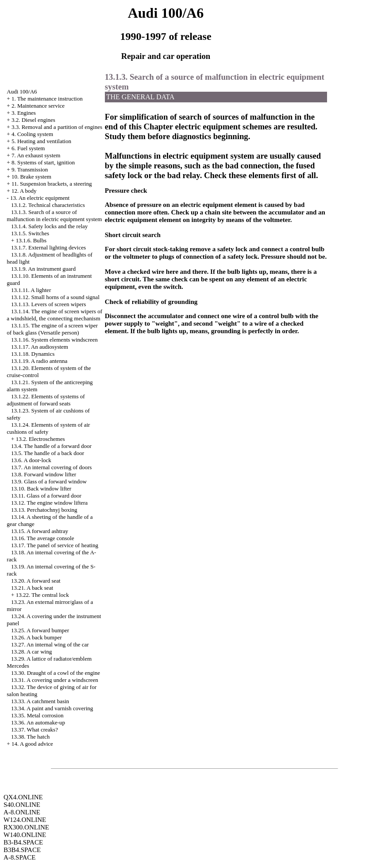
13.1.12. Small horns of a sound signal (55, 297)
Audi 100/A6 (22, 91)
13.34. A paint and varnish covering (52, 708)
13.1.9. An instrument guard (43, 269)
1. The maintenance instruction (47, 99)
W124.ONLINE (25, 820)
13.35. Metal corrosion (37, 715)
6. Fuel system (28, 148)
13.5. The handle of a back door (48, 453)
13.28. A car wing (31, 652)
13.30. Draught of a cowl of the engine (56, 673)
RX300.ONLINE (26, 827)
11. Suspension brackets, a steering (52, 184)
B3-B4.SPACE (23, 842)
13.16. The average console (42, 538)
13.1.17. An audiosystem (40, 347)
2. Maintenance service (38, 106)
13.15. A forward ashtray (40, 531)
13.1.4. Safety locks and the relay (49, 226)
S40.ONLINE (22, 805)
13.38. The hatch (30, 737)
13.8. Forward (44, 474)
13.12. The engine (49, 503)
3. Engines (24, 113)
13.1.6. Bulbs (31, 240)
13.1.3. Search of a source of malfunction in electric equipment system (54, 216)
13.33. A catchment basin (40, 701)
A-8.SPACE (19, 857)
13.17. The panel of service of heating (55, 545)
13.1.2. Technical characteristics (48, 205)
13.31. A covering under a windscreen (55, 680)
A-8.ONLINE (22, 812)
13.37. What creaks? (35, 730)
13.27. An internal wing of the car (50, 644)
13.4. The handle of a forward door (51, 446)
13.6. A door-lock (31, 460)
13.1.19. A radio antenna (39, 361)
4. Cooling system (32, 134)
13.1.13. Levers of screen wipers (48, 304)
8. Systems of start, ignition (43, 162)
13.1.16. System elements (54, 340)
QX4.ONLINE (23, 797)
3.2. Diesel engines (33, 120)
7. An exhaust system (36, 155)
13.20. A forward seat (36, 581)
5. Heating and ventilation (41, 141)
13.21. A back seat (32, 588)
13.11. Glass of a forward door (46, 496)
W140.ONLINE (25, 835)
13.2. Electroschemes (40, 439)
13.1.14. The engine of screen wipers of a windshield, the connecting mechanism (54, 315)
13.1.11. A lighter (31, 290)
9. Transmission (30, 169)
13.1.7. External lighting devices (48, 247)
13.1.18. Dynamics (33, 354)
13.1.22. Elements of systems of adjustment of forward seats (46, 400)
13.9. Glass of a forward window (49, 481)
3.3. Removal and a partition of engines (57, 127)
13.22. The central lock (42, 595)
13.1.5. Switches (30, 233)
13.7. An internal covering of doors (51, 467)
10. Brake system (31, 177)
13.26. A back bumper (36, 637)
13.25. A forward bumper (40, 630)
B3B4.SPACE (22, 850)
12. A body (24, 191)
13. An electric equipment (40, 198)
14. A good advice (32, 744)
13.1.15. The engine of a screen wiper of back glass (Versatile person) (52, 329)
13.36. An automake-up (38, 722)
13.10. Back (41, 488)
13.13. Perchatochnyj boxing (44, 510)
